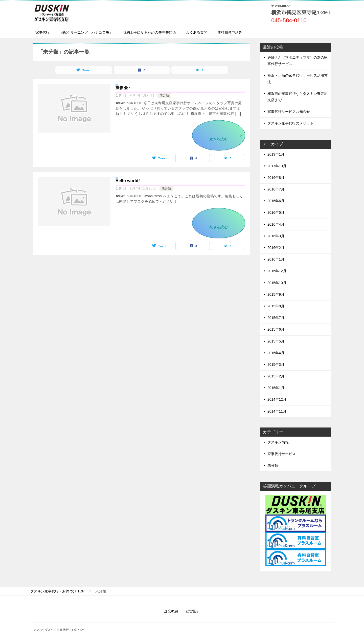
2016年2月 (276, 248)
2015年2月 (276, 376)
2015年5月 (276, 341)
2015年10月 (277, 283)
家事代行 (42, 32)
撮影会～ (124, 88)
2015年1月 (276, 388)
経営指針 (193, 611)
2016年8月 (276, 178)
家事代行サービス (282, 454)
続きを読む (226, 137)
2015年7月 (276, 318)
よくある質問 (197, 32)
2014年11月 (277, 411)
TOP (57, 591)
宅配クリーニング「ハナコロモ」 (86, 32)
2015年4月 (276, 353)
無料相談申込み (230, 32)
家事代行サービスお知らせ (289, 112)
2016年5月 (276, 212)
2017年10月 (277, 166)
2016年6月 (276, 201)
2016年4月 (276, 224)
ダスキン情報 (278, 442)
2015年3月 (276, 365)
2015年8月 (276, 306)
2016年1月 (276, 259)
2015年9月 (276, 294)
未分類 (164, 95)
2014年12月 (277, 399)
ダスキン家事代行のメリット (290, 123)
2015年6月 (276, 329)
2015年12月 (277, 271)
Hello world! (128, 181)
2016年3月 (276, 236)
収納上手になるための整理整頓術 (149, 32)
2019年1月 (276, 154)
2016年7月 (276, 189)
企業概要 (171, 611)
